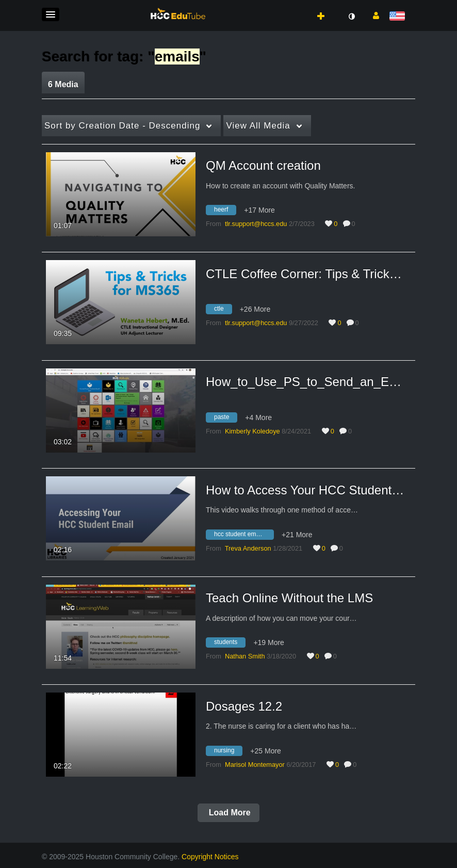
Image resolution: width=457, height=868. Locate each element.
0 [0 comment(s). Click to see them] (355, 224)
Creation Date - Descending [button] (122, 126)
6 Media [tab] (63, 84)
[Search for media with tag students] (230, 644)
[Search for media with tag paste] (225, 419)
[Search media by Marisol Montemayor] (255, 765)
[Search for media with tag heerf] (225, 212)
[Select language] (399, 17)
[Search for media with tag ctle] (223, 311)
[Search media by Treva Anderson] (248, 548)
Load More (228, 813)
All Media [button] (258, 126)
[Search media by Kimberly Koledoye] (252, 431)
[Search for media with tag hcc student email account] (244, 536)
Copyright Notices (210, 857)
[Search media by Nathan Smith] (245, 656)
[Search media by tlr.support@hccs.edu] (256, 224)
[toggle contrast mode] (351, 17)
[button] (51, 14)
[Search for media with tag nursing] (228, 752)
